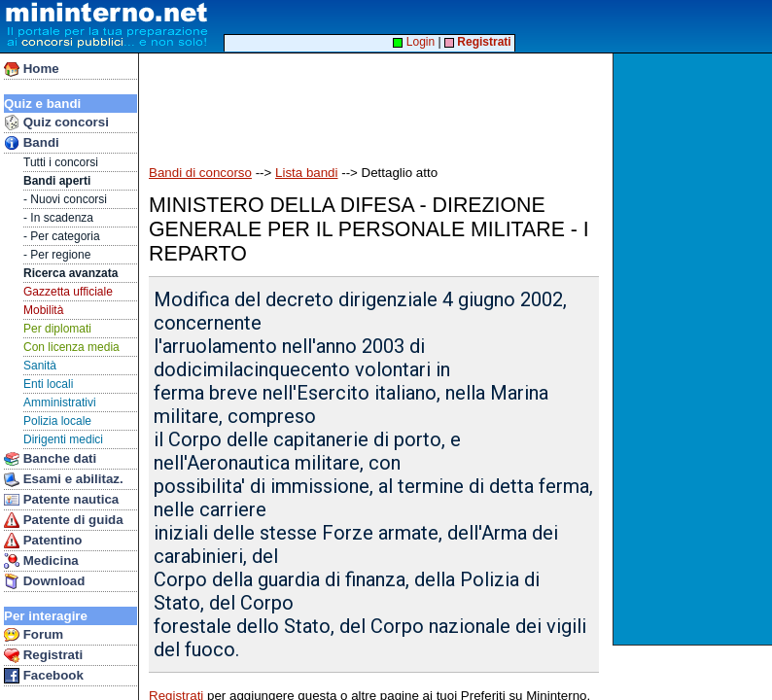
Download (44, 581)
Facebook (44, 676)
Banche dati (50, 459)
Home (32, 69)
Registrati (43, 655)
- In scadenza (58, 218)
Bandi (32, 143)
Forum (34, 635)
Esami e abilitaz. (64, 479)
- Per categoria (62, 236)
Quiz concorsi (56, 122)
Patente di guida (64, 520)
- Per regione (57, 255)
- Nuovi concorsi (65, 199)
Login (414, 42)
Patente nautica (61, 500)
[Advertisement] (695, 349)
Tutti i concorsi (61, 162)
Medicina (41, 561)
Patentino (43, 541)
